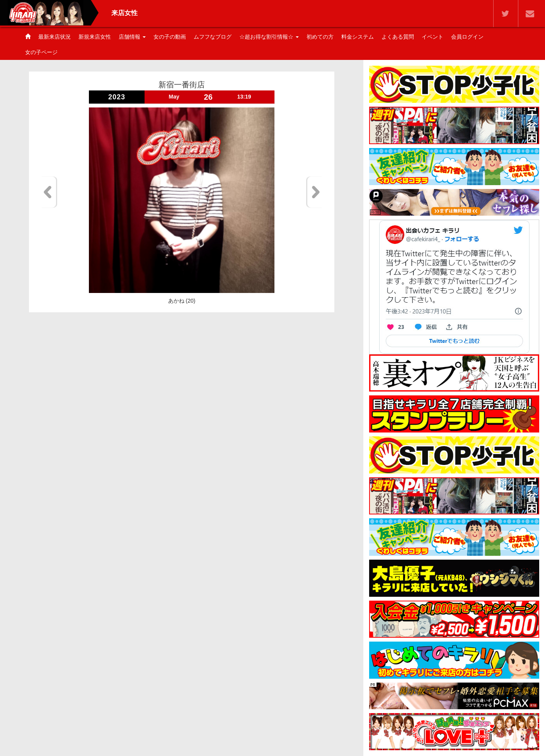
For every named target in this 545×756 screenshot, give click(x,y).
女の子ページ (41, 52)
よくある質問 (398, 37)
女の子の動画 (170, 37)
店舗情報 (132, 37)
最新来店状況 (54, 37)
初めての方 (320, 37)
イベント (433, 37)
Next (314, 192)
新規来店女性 (95, 37)
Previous (49, 192)
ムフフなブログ (213, 37)
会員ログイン (467, 37)
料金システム (358, 37)
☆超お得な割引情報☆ (269, 37)
